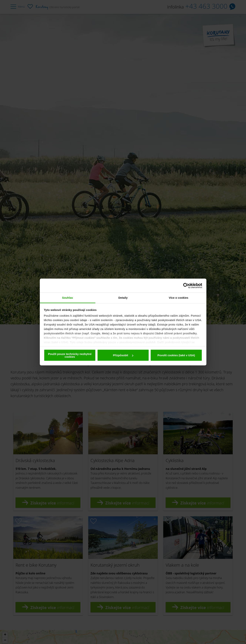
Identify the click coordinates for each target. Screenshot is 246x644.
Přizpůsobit (123, 355)
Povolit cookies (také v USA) (176, 355)
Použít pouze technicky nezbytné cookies (70, 355)
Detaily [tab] (123, 298)
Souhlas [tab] (67, 298)
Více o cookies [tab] (179, 298)
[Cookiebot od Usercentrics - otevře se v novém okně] (186, 286)
